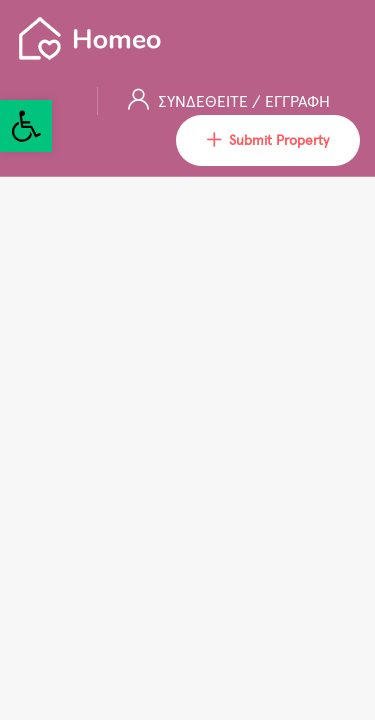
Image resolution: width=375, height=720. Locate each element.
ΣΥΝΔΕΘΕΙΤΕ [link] (205, 101)
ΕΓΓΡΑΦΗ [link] (297, 101)
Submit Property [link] (268, 140)
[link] (26, 126)
